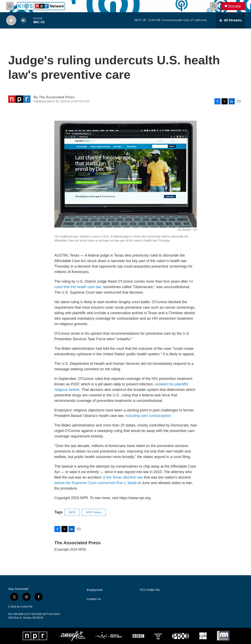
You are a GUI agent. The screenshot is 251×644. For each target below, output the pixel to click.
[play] (11, 20)
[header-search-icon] (214, 6)
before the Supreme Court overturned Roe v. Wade (96, 483)
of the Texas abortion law (123, 477)
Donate (235, 6)
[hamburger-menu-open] (10, 6)
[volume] (23, 20)
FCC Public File (150, 590)
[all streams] (230, 20)
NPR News (94, 512)
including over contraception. (149, 416)
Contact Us (94, 599)
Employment (95, 590)
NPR (72, 512)
